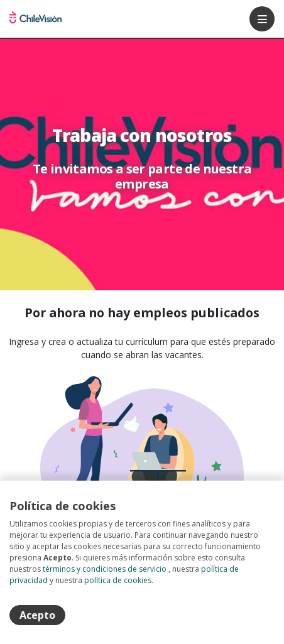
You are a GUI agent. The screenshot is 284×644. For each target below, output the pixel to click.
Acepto (37, 615)
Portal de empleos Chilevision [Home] (35, 19)
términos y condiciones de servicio (105, 569)
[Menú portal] (262, 19)
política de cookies (118, 580)
